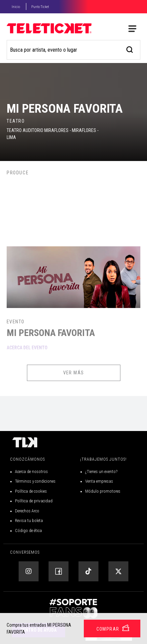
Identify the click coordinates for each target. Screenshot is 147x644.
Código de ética (28, 530)
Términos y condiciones (35, 481)
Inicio (16, 7)
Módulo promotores (103, 491)
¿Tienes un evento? (101, 471)
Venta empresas (99, 481)
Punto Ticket (40, 7)
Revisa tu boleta (29, 520)
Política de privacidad (34, 501)
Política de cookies (31, 491)
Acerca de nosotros (31, 471)
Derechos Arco (27, 511)
